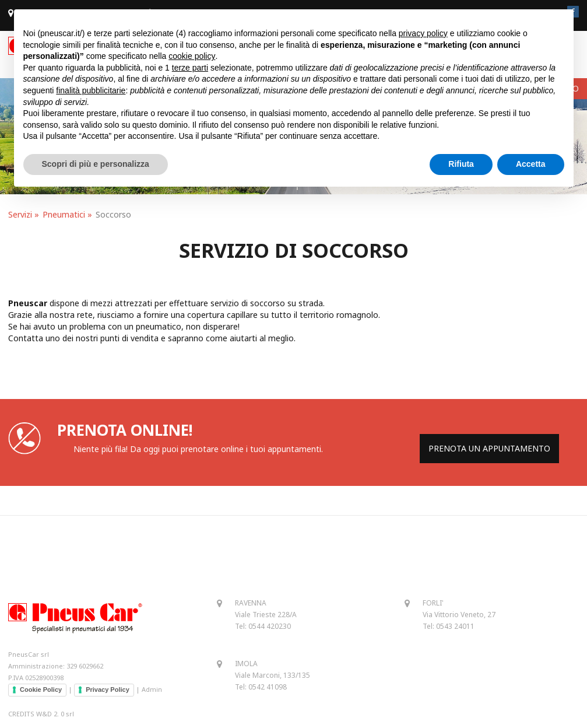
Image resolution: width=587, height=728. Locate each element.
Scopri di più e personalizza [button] (96, 164)
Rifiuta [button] (461, 164)
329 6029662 (85, 666)
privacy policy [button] (423, 33)
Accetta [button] (531, 164)
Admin (152, 689)
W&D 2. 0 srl (55, 714)
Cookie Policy (41, 689)
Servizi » (24, 214)
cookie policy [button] (192, 56)
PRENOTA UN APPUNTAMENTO (489, 448)
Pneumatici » (67, 214)
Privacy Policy (108, 689)
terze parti (190, 68)
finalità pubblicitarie (91, 90)
